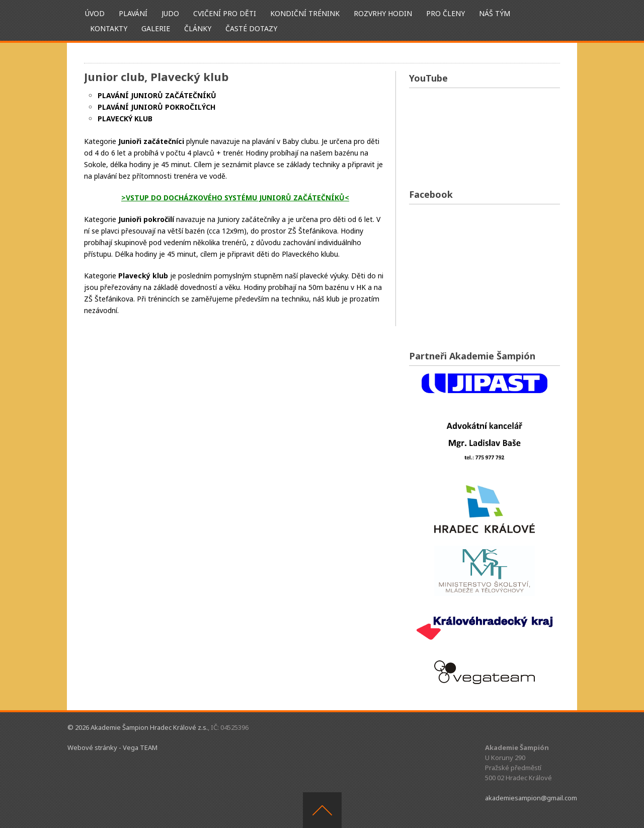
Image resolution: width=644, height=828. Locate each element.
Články (198, 28)
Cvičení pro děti (225, 13)
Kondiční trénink (305, 13)
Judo (170, 13)
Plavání (133, 13)
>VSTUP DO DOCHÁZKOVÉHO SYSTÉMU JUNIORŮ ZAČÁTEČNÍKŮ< (235, 198)
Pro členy (446, 13)
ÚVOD (95, 13)
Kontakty (109, 28)
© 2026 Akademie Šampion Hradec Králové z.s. (138, 727)
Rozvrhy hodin (383, 13)
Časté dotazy (251, 28)
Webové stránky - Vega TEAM (112, 747)
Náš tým (495, 13)
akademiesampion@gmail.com (531, 798)
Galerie (156, 28)
